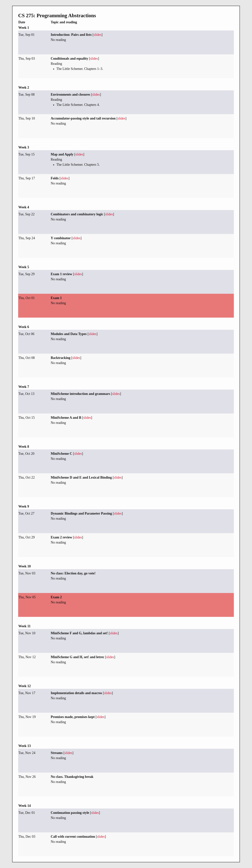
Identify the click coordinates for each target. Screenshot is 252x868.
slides (98, 35)
